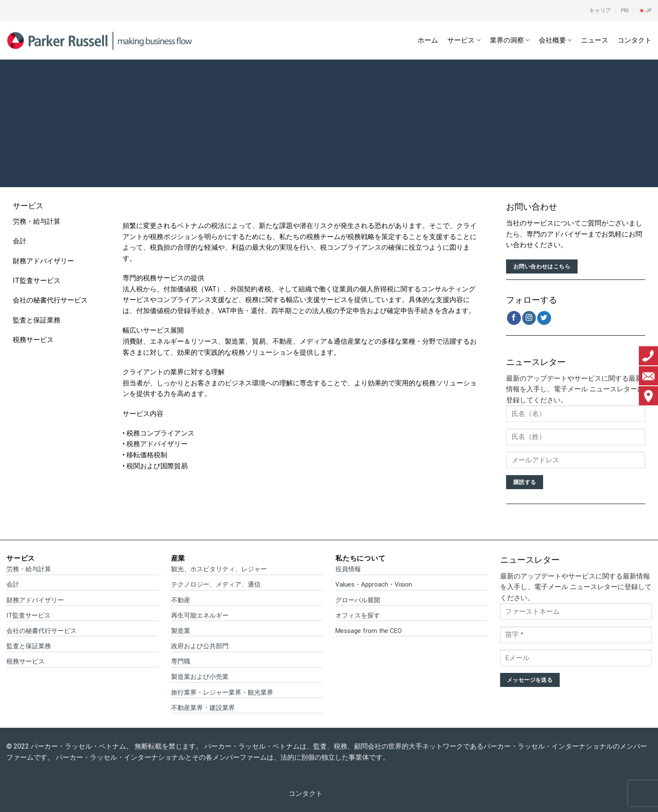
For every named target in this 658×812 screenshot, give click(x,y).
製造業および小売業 (200, 677)
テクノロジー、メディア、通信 (216, 584)
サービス (464, 40)
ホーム (428, 40)
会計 (20, 241)
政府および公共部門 (200, 646)
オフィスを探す (358, 615)
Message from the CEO (369, 631)
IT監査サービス (37, 281)
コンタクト (635, 40)
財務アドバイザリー (43, 261)
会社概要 (555, 40)
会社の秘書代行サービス (50, 300)
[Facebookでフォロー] (514, 318)
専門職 (181, 661)
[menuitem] (645, 11)
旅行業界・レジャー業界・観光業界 (222, 692)
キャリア (600, 10)
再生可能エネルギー (200, 615)
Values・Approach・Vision (374, 584)
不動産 (181, 600)
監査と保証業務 (37, 320)
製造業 (181, 631)
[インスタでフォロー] (529, 318)
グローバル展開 (358, 600)
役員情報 (348, 569)
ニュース (595, 40)
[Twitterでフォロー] (544, 318)
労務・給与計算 (37, 221)
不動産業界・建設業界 (203, 708)
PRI (625, 10)
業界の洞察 (510, 40)
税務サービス (33, 340)
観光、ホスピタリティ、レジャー (219, 569)
